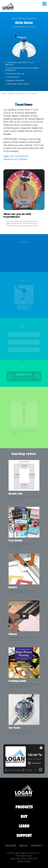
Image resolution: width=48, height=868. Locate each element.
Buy (24, 817)
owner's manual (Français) (22, 350)
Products (11, 93)
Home (4, 93)
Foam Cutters (21, 93)
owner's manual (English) (22, 335)
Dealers (11, 846)
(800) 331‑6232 (24, 861)
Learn (24, 826)
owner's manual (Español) (22, 342)
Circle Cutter (32, 93)
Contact (37, 846)
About (24, 846)
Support (24, 836)
